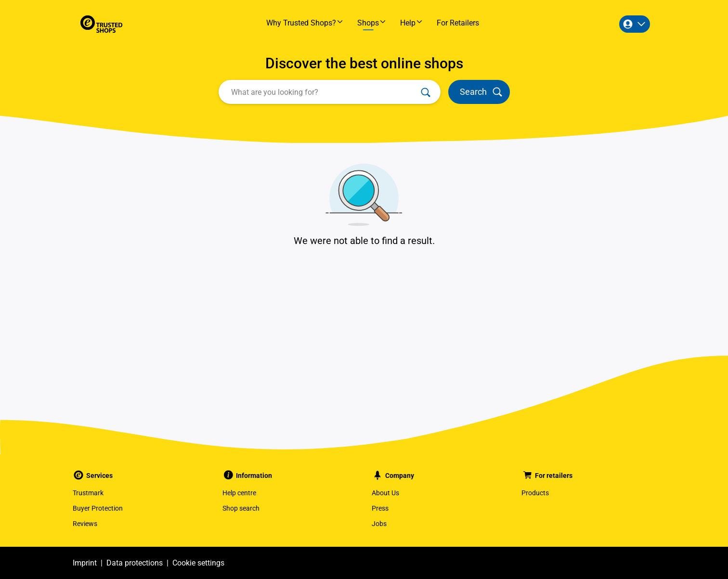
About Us (385, 493)
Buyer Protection (98, 508)
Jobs (379, 524)
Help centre (239, 493)
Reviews (85, 524)
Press (380, 508)
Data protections (135, 563)
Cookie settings (198, 563)
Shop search (241, 508)
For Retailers (458, 23)
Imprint (85, 563)
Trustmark (88, 493)
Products (535, 493)
